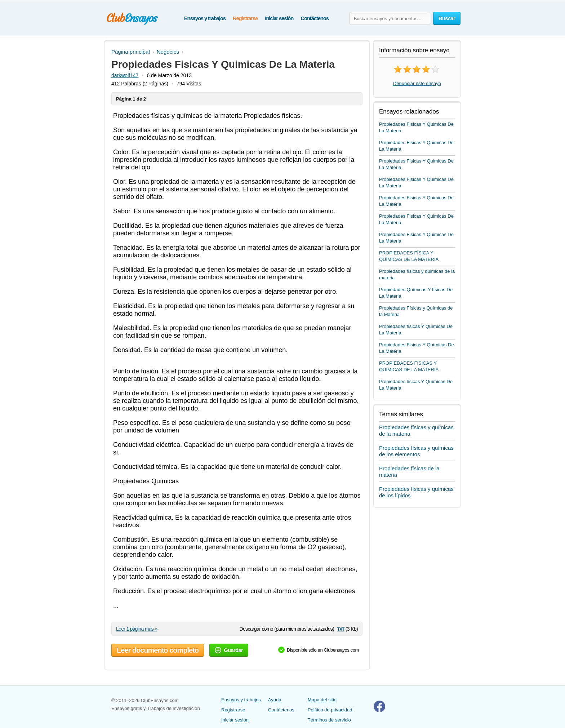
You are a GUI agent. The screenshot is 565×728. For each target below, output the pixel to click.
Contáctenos (315, 18)
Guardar (229, 650)
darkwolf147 (125, 75)
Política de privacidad (330, 710)
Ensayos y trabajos (205, 18)
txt (341, 629)
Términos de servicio (329, 720)
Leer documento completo (158, 650)
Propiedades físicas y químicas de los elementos (416, 451)
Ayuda (275, 700)
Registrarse (245, 18)
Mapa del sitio (322, 700)
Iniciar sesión (279, 18)
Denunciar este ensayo (417, 83)
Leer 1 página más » (137, 629)
